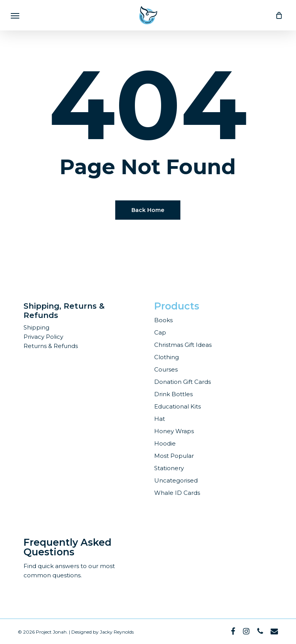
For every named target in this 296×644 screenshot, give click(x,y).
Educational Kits (177, 406)
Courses (166, 369)
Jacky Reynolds (117, 632)
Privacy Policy (43, 337)
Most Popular (174, 456)
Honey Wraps (174, 431)
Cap (160, 332)
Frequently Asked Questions (67, 547)
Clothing (166, 357)
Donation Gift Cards (182, 382)
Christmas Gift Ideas (183, 345)
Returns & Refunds (51, 346)
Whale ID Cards (177, 493)
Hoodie (165, 443)
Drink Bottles (173, 394)
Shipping (36, 327)
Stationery (169, 468)
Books (163, 320)
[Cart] (277, 15)
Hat (160, 419)
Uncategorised (176, 480)
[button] (15, 15)
